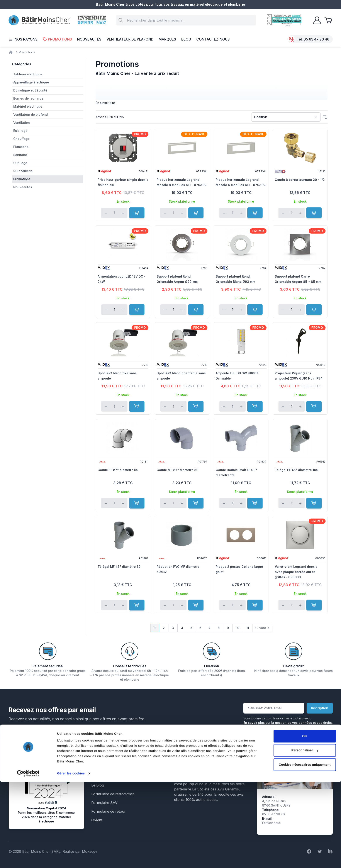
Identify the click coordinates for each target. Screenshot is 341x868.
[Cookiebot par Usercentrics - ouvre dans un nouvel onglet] (28, 860)
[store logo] (39, 20)
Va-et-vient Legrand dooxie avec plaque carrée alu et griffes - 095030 (296, 572)
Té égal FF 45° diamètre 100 (297, 470)
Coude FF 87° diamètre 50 (118, 470)
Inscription (320, 708)
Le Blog (98, 785)
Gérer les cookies (71, 859)
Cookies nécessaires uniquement (305, 851)
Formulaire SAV (104, 803)
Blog (186, 39)
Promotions (57, 39)
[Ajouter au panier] (137, 213)
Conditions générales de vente (116, 759)
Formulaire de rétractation (113, 794)
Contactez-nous (213, 39)
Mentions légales (105, 750)
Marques (167, 39)
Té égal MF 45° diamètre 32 (119, 567)
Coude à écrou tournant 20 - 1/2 (300, 180)
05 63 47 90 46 (316, 39)
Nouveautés (89, 39)
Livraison (99, 768)
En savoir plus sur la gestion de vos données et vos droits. (288, 723)
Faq (94, 776)
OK (305, 822)
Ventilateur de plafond (130, 39)
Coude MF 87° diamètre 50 (178, 470)
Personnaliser (305, 836)
